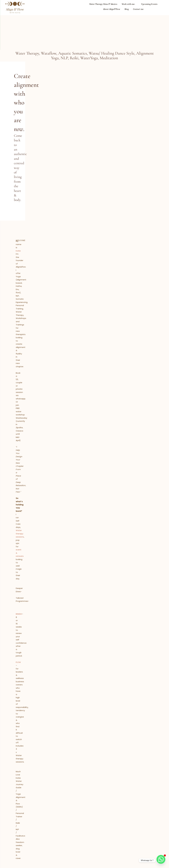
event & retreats (28, 234)
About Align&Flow (127, 8)
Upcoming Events (104, 8)
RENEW (21, 257)
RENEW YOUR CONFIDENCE (84, 733)
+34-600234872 (92, 823)
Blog (144, 8)
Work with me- (81, 8)
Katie (33, 186)
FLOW (21, 266)
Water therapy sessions (47, 231)
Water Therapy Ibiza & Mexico (54, 8)
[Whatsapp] (161, 860)
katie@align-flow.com (88, 827)
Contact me (157, 8)
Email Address (107, 793)
